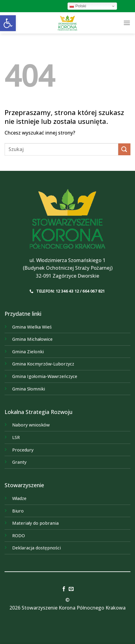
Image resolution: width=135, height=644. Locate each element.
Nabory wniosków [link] (31, 425)
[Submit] (124, 149)
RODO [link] (19, 536)
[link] (8, 23)
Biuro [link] (18, 511)
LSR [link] (16, 437)
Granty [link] (19, 462)
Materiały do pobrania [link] (35, 523)
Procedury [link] (23, 450)
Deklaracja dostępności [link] (36, 548)
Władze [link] (19, 498)
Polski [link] (78, 6)
